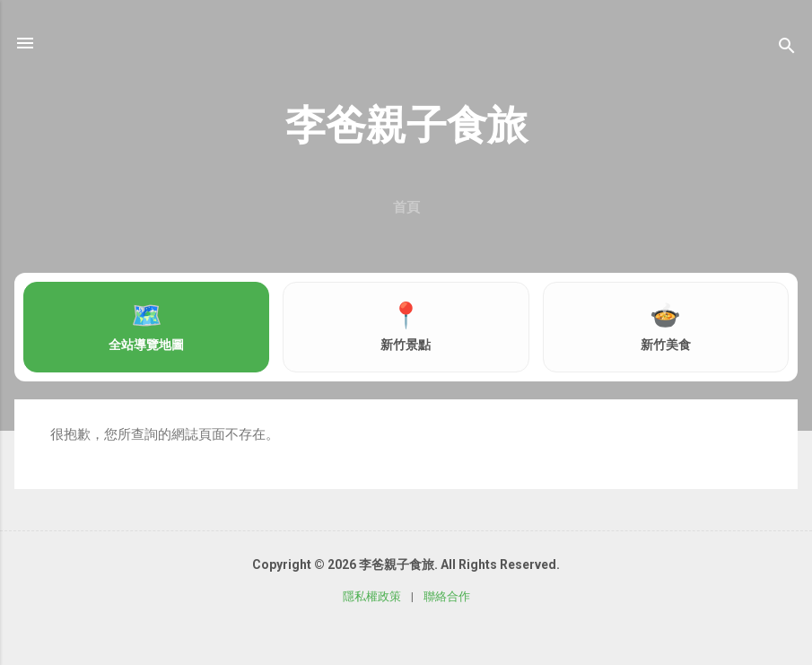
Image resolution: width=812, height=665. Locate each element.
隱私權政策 (372, 596)
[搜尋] (787, 49)
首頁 (406, 207)
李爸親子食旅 (406, 125)
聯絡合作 (447, 596)
